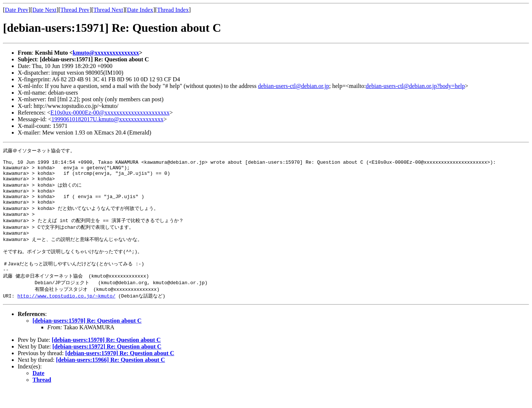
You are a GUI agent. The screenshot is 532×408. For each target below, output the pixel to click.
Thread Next (108, 10)
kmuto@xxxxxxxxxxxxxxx (106, 53)
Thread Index (173, 10)
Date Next (45, 10)
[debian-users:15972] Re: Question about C (107, 365)
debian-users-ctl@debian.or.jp (293, 86)
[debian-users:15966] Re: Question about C (111, 379)
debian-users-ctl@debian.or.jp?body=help (415, 86)
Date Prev (17, 10)
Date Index (140, 10)
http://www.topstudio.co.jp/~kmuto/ (66, 314)
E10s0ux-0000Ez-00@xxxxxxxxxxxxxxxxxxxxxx (110, 113)
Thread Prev (75, 10)
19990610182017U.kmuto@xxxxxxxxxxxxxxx (107, 119)
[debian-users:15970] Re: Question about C (87, 339)
